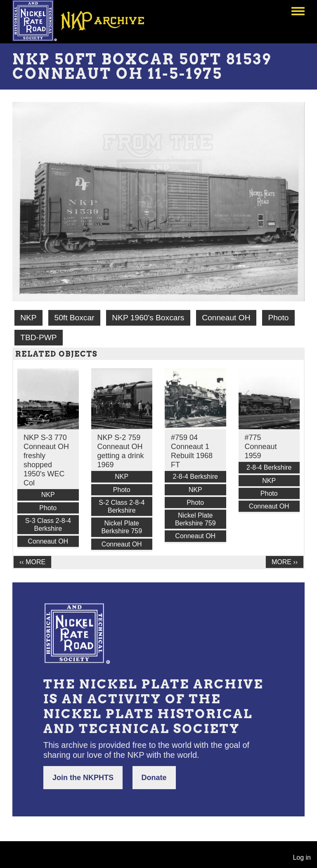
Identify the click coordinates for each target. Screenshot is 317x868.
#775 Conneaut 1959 (261, 447)
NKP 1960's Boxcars (148, 318)
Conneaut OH (226, 318)
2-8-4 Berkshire (195, 477)
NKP (28, 318)
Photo (278, 318)
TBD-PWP (38, 337)
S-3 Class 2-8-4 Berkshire (48, 525)
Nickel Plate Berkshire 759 (122, 527)
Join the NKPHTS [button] (83, 778)
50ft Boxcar (74, 318)
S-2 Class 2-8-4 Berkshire (122, 506)
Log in (302, 857)
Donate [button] (154, 778)
